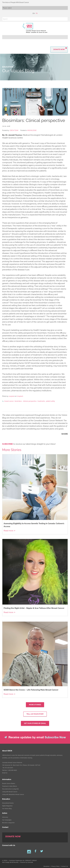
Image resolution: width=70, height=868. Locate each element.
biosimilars (18, 401)
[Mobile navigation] (35, 8)
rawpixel (11, 396)
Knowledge (32, 130)
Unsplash (20, 396)
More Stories (35, 705)
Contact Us (64, 867)
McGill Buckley (14, 863)
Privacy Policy (55, 867)
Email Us (5, 773)
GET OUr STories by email (35, 723)
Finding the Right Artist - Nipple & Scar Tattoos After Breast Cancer (34, 608)
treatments (41, 401)
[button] (66, 19)
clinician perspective (30, 401)
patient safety (50, 401)
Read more (8, 531)
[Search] (35, 19)
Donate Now (59, 49)
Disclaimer (47, 867)
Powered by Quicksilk (27, 863)
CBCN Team (14, 130)
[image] (35, 102)
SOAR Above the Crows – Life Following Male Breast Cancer (31, 690)
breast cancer (9, 401)
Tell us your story (35, 714)
